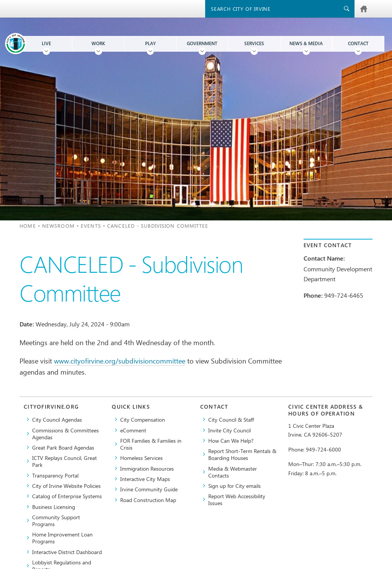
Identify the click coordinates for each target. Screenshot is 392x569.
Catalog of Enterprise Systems (67, 496)
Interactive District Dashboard (67, 552)
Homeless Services (141, 458)
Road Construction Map (148, 500)
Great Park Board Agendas (63, 447)
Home (28, 226)
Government (202, 43)
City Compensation (143, 419)
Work (98, 43)
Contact (358, 43)
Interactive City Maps (145, 479)
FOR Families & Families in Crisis (151, 444)
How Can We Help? (231, 440)
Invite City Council (229, 430)
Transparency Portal (55, 475)
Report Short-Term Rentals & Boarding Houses (242, 454)
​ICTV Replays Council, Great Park (65, 461)
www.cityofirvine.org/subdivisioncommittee (120, 361)
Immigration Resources (147, 468)
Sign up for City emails (234, 486)
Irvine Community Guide (149, 489)
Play (150, 43)
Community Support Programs (56, 520)
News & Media (306, 43)
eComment (133, 430)
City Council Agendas (57, 419)
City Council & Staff (231, 419)
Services (254, 43)
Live (46, 43)
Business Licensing (54, 507)
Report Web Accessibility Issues (237, 499)
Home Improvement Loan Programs (62, 538)
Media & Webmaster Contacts (233, 472)
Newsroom (58, 226)
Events (91, 226)
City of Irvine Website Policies (66, 486)
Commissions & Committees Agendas (65, 434)
